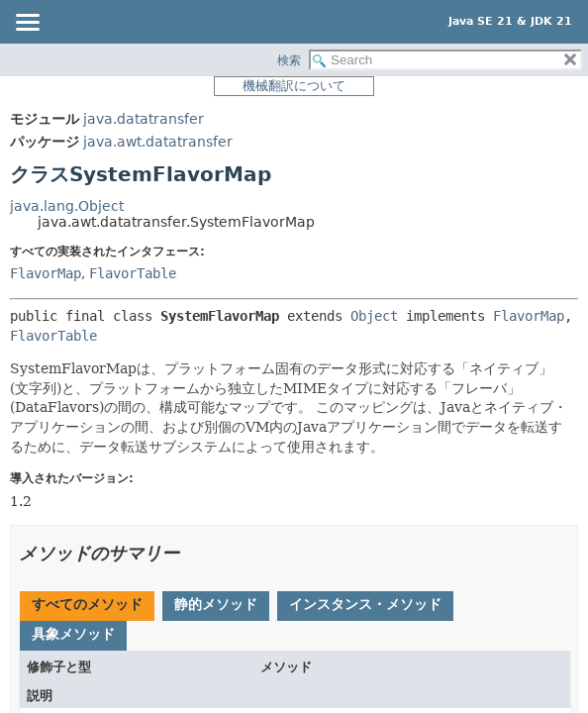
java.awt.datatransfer (158, 142)
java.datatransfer (144, 119)
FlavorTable (133, 273)
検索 (289, 60)
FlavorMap (46, 273)
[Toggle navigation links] (27, 24)
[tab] (87, 606)
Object (374, 316)
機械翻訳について (294, 86)
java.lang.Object (67, 206)
